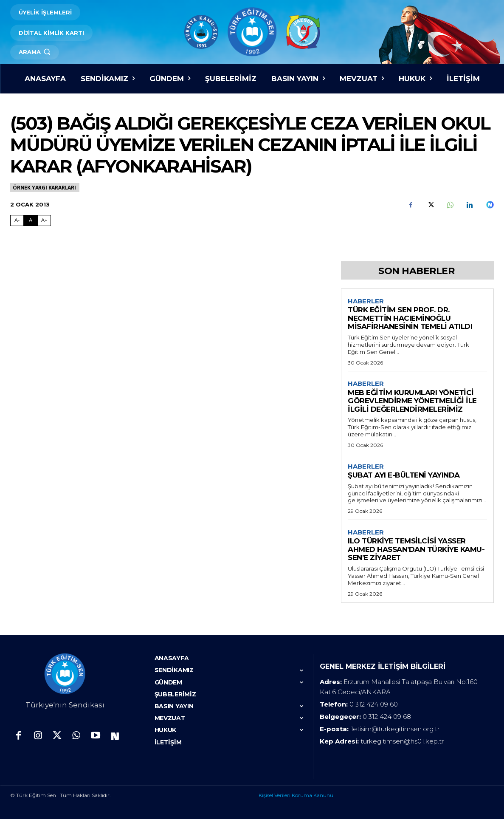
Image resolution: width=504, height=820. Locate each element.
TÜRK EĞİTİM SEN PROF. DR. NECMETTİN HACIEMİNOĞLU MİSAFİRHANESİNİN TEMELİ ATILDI (410, 318)
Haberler (366, 301)
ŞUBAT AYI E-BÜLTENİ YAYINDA (404, 476)
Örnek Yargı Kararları (45, 188)
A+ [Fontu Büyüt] (44, 220)
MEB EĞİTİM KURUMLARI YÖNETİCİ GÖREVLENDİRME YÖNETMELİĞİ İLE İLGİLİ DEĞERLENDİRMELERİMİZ (412, 401)
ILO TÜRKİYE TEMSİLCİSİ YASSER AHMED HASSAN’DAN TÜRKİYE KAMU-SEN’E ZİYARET (416, 550)
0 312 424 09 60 (374, 705)
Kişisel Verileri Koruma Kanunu (296, 796)
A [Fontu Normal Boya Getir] (31, 220)
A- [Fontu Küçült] (17, 220)
